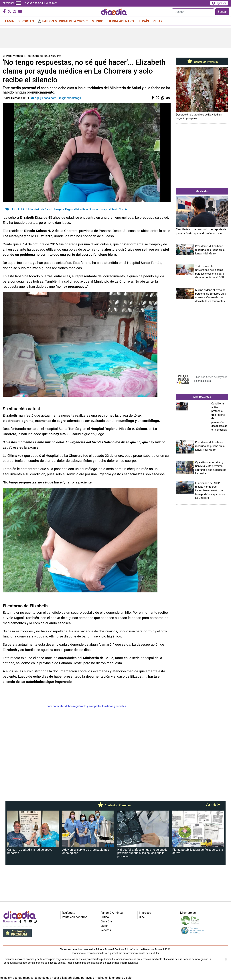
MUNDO (97, 21)
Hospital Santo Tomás (114, 209)
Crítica (105, 917)
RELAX (158, 21)
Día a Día (106, 921)
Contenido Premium (202, 62)
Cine (142, 917)
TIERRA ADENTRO (121, 21)
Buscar (222, 12)
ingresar (219, 3)
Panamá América (112, 913)
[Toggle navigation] (18, 3)
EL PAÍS (143, 21)
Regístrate (68, 913)
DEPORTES (26, 21)
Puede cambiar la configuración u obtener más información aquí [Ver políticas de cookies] (103, 963)
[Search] (193, 12)
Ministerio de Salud (40, 209)
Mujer (104, 926)
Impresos (145, 913)
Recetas (106, 930)
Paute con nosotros (75, 917)
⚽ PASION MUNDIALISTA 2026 (61, 21)
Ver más (213, 805)
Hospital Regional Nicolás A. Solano (76, 209)
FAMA (9, 21)
